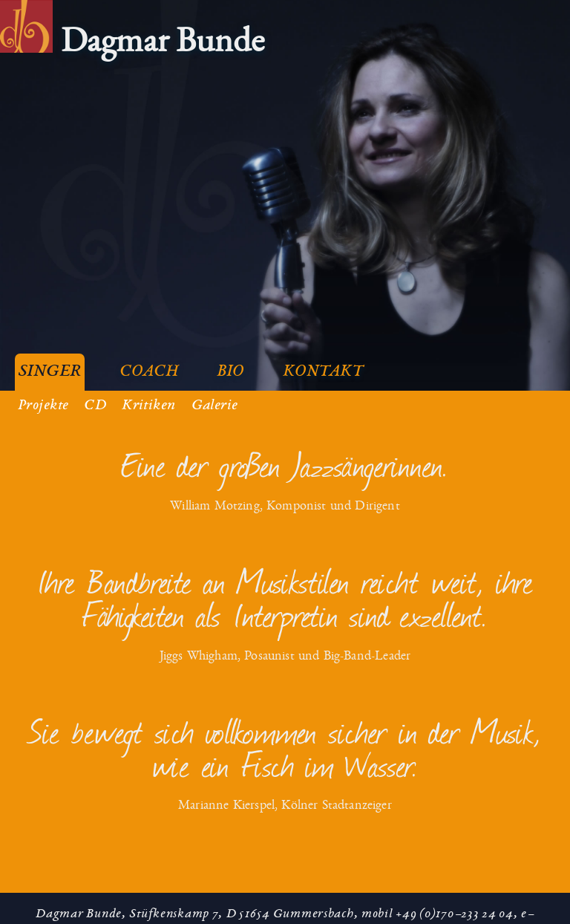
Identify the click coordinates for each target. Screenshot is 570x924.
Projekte (43, 397)
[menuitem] (132, 50)
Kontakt (323, 363)
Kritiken (148, 397)
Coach (149, 363)
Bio (230, 363)
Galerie (215, 397)
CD (95, 397)
